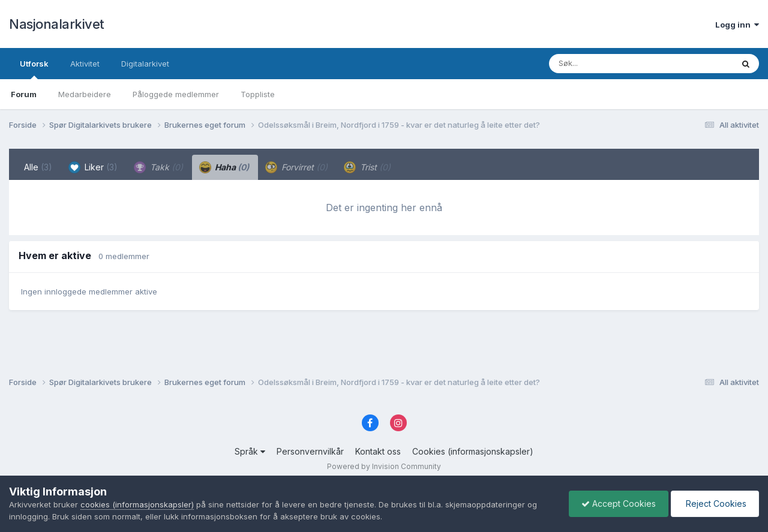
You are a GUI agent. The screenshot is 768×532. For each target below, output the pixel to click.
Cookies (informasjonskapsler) (473, 451)
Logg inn (737, 25)
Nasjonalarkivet (57, 24)
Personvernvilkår (310, 451)
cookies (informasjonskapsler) (137, 504)
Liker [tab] (93, 167)
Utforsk (34, 69)
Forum (24, 94)
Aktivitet (85, 64)
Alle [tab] (38, 167)
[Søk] (610, 64)
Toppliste (258, 94)
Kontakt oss (378, 451)
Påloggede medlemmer (176, 94)
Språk (250, 451)
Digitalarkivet (145, 64)
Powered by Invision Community (384, 466)
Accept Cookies (619, 504)
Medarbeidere (85, 94)
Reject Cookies (715, 504)
